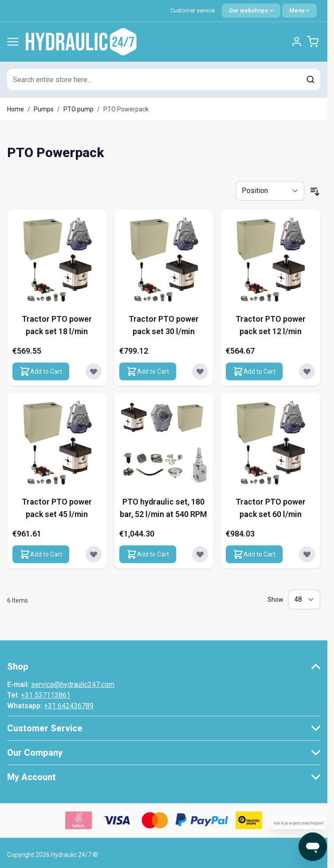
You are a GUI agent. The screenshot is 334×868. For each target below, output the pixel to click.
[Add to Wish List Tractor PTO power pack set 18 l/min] (94, 371)
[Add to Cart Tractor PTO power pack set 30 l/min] (148, 371)
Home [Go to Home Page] (16, 109)
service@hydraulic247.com (73, 685)
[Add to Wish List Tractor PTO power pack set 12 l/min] (307, 371)
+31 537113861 (46, 695)
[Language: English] (251, 11)
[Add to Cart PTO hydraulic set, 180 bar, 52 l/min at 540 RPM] (148, 554)
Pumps (44, 109)
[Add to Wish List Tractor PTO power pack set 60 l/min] (307, 554)
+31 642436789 (69, 706)
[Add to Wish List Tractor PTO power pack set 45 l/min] (94, 554)
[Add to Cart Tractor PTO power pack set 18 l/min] (41, 371)
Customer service (193, 10)
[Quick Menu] (299, 11)
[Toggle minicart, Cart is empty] (313, 42)
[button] (164, 667)
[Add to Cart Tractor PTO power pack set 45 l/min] (41, 554)
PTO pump (79, 109)
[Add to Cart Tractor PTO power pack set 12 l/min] (254, 371)
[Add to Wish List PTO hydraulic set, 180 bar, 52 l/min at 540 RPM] (200, 554)
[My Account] (297, 42)
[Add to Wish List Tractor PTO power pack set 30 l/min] (200, 371)
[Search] (310, 79)
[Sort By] (270, 191)
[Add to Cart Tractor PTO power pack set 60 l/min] (254, 554)
